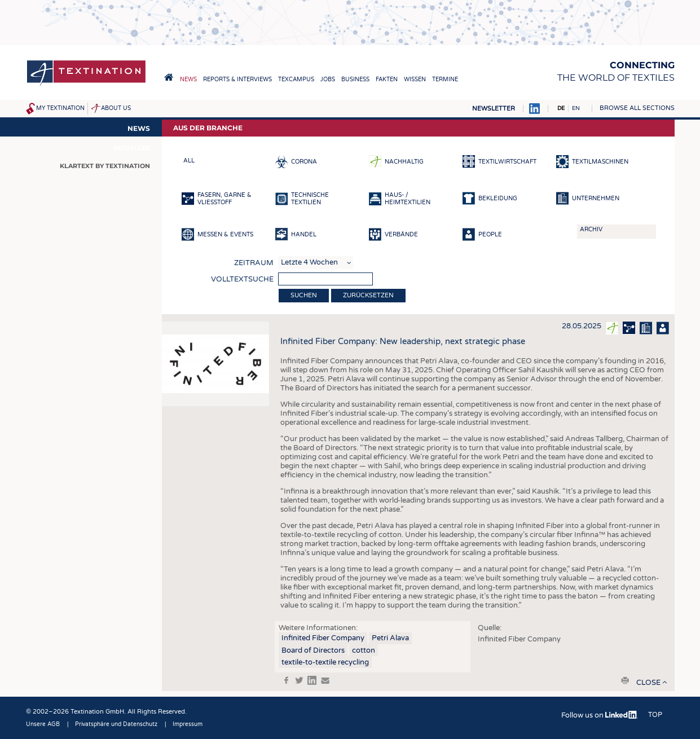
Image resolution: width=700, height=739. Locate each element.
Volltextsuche (242, 279)
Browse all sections (637, 108)
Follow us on (599, 715)
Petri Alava (390, 638)
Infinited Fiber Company (323, 638)
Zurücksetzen (368, 295)
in (312, 680)
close (648, 683)
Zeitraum (254, 263)
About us (116, 108)
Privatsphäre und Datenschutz (116, 724)
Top (655, 715)
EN (576, 108)
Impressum (188, 724)
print (625, 680)
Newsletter (494, 109)
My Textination (60, 108)
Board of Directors (313, 650)
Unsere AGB (43, 724)
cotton (364, 650)
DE (561, 108)
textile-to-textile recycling (325, 662)
